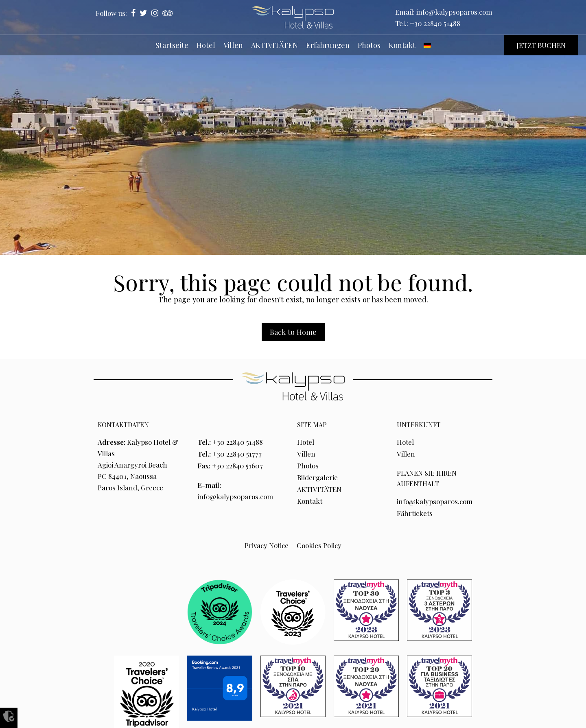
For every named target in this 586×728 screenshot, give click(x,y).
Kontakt (310, 499)
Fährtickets (415, 512)
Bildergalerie (317, 476)
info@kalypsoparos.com (454, 12)
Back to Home (293, 332)
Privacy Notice (267, 544)
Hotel (306, 442)
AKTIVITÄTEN (319, 488)
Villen (306, 453)
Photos (308, 465)
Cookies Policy (319, 544)
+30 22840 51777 (237, 453)
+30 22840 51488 (435, 23)
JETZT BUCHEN (541, 45)
